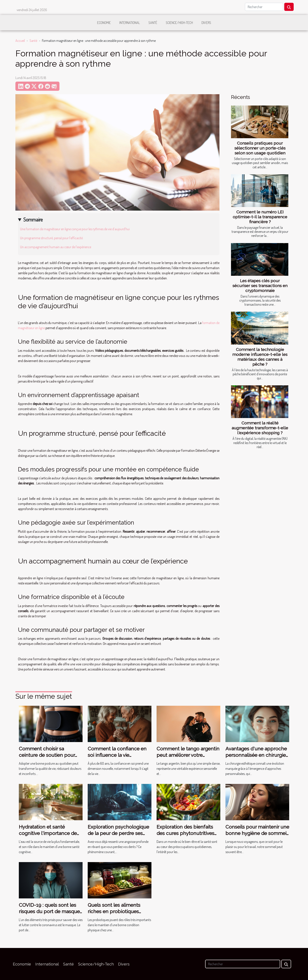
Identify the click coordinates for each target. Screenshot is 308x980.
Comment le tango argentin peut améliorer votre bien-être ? (188, 755)
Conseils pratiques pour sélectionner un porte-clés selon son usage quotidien (260, 148)
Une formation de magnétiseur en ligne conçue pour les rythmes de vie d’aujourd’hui (75, 229)
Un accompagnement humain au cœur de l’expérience (56, 247)
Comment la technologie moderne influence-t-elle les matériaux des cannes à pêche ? (260, 357)
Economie (104, 23)
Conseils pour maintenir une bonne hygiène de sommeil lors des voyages (257, 833)
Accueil (20, 41)
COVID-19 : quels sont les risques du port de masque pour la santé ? (49, 911)
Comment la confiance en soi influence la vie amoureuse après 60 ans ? (118, 755)
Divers (206, 23)
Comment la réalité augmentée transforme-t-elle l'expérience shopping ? (260, 428)
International (130, 23)
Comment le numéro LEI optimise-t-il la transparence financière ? (260, 217)
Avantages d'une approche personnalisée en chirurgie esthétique (256, 755)
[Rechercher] (264, 7)
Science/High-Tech (179, 23)
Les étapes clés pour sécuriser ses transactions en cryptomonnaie (260, 286)
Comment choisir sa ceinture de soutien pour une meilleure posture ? (47, 755)
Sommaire (33, 219)
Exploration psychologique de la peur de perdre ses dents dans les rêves (118, 833)
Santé (153, 23)
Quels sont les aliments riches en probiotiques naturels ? (114, 911)
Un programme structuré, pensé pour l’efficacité (51, 238)
